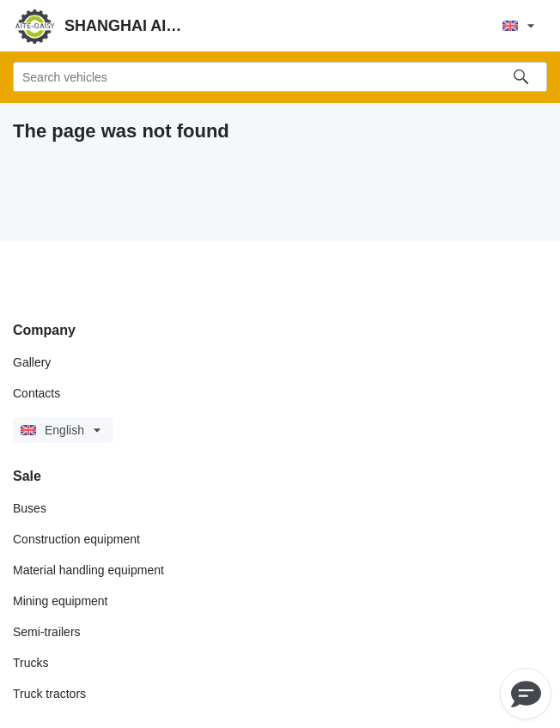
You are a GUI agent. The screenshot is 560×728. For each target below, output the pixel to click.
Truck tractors (49, 694)
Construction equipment (76, 539)
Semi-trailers (47, 632)
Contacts (37, 393)
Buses (30, 508)
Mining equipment (61, 601)
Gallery (32, 362)
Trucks (30, 663)
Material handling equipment (88, 570)
